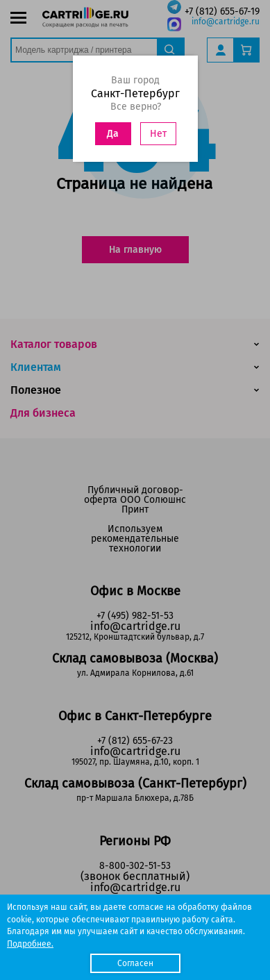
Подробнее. (30, 944)
